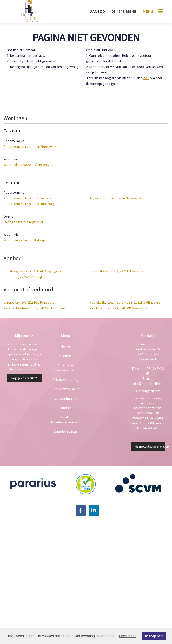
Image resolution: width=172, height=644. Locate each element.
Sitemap (65, 356)
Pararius (65, 408)
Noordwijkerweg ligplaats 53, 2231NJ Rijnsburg (125, 302)
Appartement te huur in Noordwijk (115, 198)
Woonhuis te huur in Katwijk (25, 240)
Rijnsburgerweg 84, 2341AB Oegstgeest (33, 271)
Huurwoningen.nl (65, 398)
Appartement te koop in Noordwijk (30, 146)
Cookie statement (65, 389)
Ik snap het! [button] (154, 636)
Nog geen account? (24, 378)
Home (65, 346)
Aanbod (97, 12)
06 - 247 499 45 (124, 12)
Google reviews (65, 432)
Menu (148, 12)
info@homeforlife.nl (148, 384)
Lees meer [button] (128, 636)
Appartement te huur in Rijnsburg (29, 204)
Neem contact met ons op (150, 446)
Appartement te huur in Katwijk (27, 198)
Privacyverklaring (65, 380)
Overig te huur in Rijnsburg (24, 222)
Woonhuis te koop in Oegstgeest (28, 164)
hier (146, 78)
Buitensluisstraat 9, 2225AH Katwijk (116, 271)
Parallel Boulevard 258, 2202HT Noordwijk (35, 308)
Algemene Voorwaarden (65, 368)
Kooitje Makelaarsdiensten (65, 420)
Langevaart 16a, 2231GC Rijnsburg (29, 302)
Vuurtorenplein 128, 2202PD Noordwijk (118, 308)
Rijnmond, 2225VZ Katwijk (23, 277)
